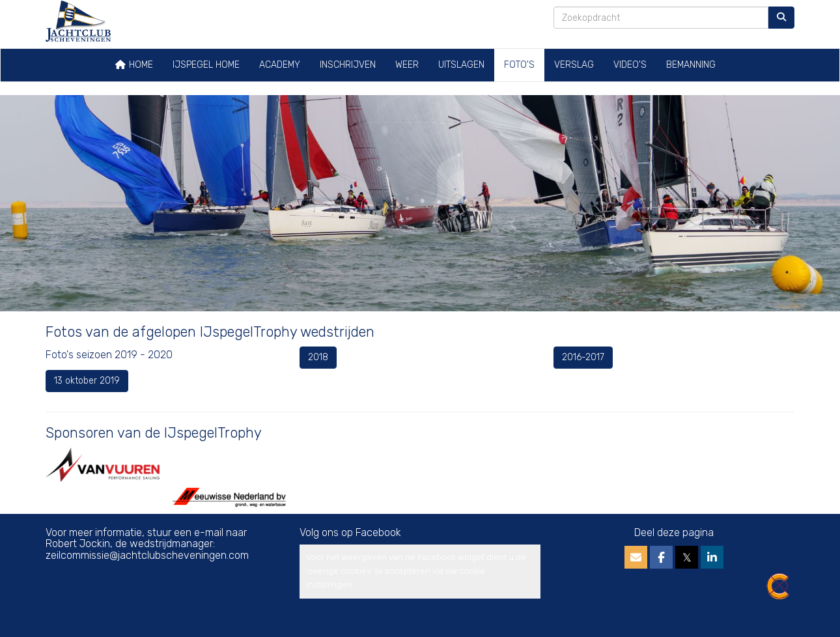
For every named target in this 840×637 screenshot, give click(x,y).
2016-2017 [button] (583, 357)
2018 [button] (318, 357)
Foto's (519, 65)
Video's (630, 65)
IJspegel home (206, 65)
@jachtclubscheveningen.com (147, 555)
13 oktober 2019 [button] (87, 381)
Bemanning (691, 65)
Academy (280, 65)
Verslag (574, 65)
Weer (407, 65)
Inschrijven (348, 65)
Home (134, 65)
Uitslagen (461, 65)
